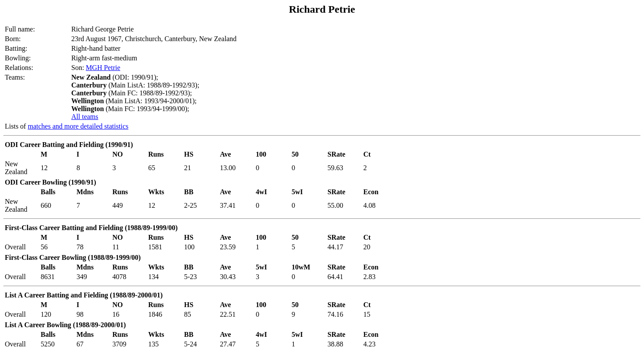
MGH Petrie (103, 68)
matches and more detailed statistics (78, 126)
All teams (85, 117)
